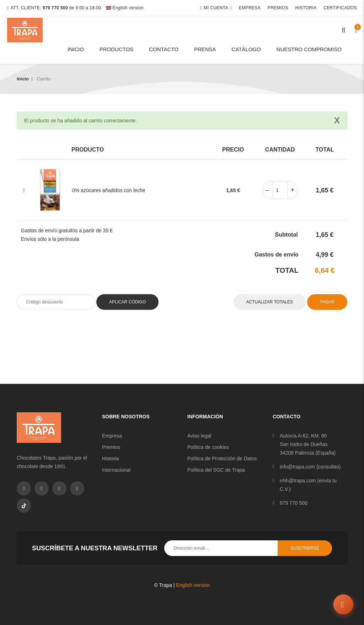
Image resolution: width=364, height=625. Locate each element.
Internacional (116, 470)
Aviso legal (199, 436)
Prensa (205, 49)
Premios (278, 8)
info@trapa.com (297, 467)
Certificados (340, 8)
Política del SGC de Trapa (216, 470)
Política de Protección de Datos (222, 459)
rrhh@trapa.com (298, 481)
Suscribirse (305, 548)
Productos (117, 49)
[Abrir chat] (343, 604)
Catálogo (246, 49)
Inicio (76, 49)
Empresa (250, 8)
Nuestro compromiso (309, 49)
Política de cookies (208, 447)
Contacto (164, 49)
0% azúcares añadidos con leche (109, 190)
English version (125, 8)
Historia (306, 8)
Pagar (327, 302)
